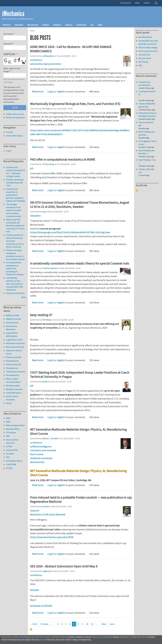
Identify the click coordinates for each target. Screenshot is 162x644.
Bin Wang (46, 320)
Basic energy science (15, 425)
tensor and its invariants (12, 398)
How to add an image (148, 47)
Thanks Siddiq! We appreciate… (147, 105)
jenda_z (46, 381)
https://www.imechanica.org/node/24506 (52, 537)
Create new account (15, 114)
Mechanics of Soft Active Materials (48, 515)
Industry (69, 25)
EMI (8, 436)
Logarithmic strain (14, 340)
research (35, 511)
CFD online (11, 432)
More (24, 297)
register (61, 92)
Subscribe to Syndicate (137, 191)
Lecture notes (145, 58)
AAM (8, 418)
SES (8, 457)
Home (32, 31)
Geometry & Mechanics (11, 328)
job (32, 168)
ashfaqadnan (48, 56)
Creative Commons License (79, 637)
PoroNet (10, 454)
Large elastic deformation (12, 334)
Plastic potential (14, 357)
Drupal (116, 637)
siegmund (47, 571)
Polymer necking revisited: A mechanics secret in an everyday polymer (15, 255)
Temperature (12, 368)
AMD (8, 422)
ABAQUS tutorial (13, 319)
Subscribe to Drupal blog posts (31, 629)
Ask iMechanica (145, 37)
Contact (147, 3)
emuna (45, 506)
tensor (9, 403)
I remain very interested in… (145, 84)
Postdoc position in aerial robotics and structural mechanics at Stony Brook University (15, 241)
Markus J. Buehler (50, 438)
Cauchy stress (12, 323)
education (35, 216)
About (137, 3)
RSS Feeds (143, 62)
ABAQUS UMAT (13, 315)
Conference (81, 25)
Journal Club (144, 55)
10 (87, 624)
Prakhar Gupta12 (50, 268)
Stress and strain (13, 364)
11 (92, 624)
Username (8, 34)
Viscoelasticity (13, 375)
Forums (9, 132)
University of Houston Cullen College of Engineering (69, 640)
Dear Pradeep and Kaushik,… (146, 133)
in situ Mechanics (14, 393)
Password (8, 44)
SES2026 (34, 590)
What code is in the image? (12, 70)
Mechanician (33, 25)
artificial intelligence (41, 447)
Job (92, 25)
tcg (44, 212)
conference (36, 60)
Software (57, 25)
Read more (38, 92)
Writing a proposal (14, 389)
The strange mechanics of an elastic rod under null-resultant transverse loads (14, 210)
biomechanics (37, 462)
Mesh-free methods (15, 347)
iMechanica (13, 14)
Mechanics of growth (15, 343)
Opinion (46, 25)
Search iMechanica (14, 136)
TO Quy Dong (48, 164)
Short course (37, 454)
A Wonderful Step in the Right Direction (147, 115)
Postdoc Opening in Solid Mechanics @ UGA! (15, 183)
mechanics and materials (43, 450)
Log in (51, 92)
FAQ (140, 65)
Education (19, 25)
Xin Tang (46, 109)
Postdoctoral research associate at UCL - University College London (15, 172)
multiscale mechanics (41, 458)
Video (100, 25)
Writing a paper (13, 386)
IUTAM (9, 446)
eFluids (9, 468)
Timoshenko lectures (16, 372)
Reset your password (15, 117)
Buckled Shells (13, 429)
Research (7, 25)
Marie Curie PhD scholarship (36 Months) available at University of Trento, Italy (15, 226)
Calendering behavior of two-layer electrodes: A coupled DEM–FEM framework (14, 284)
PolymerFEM (12, 450)
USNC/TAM (11, 464)
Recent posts (126, 3)
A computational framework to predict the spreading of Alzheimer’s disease (15, 268)
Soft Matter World (14, 461)
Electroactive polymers (12, 441)
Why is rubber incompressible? (13, 380)
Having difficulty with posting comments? (148, 42)
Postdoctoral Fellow (15, 293)
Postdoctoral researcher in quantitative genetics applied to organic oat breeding (15, 195)
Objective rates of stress (14, 352)
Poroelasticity (12, 361)
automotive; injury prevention (46, 64)
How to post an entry (148, 51)
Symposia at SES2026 (41, 606)
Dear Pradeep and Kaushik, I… (146, 152)
